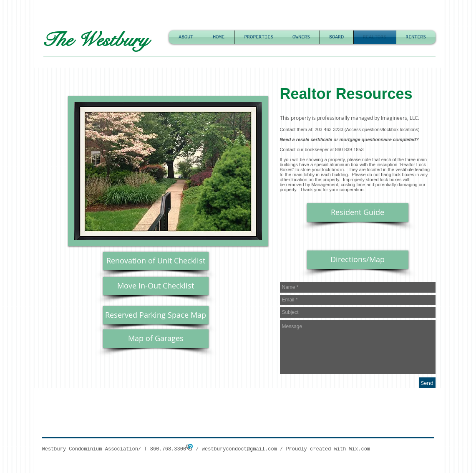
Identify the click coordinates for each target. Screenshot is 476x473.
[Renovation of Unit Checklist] (156, 261)
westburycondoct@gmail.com (239, 449)
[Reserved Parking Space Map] (156, 315)
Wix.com (360, 449)
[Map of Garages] (156, 339)
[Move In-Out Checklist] (156, 286)
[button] (168, 171)
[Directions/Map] (358, 260)
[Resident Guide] (358, 212)
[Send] (427, 383)
